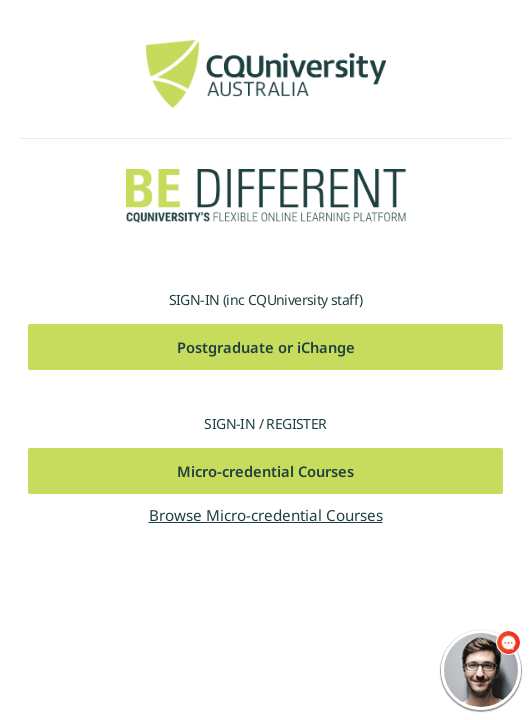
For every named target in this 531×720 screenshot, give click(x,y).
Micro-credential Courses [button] (265, 471)
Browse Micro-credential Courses (266, 515)
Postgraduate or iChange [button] (266, 347)
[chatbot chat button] (481, 670)
